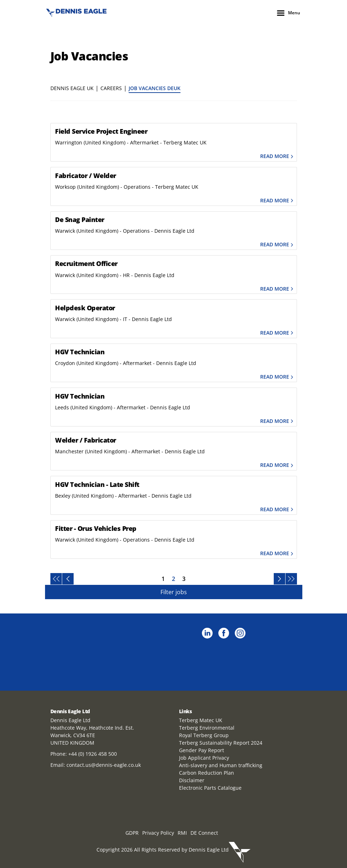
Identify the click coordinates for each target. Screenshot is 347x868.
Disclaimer (192, 780)
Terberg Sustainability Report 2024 (221, 743)
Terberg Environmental (207, 728)
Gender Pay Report (202, 750)
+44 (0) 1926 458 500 (93, 754)
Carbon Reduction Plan (207, 773)
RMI (182, 833)
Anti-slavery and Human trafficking (221, 765)
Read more (277, 156)
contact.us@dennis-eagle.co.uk (104, 765)
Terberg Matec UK (201, 720)
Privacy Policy (158, 833)
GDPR (132, 833)
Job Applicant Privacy (204, 758)
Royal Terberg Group (204, 735)
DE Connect (204, 833)
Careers (111, 88)
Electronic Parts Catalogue (210, 788)
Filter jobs (174, 592)
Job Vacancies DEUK (155, 88)
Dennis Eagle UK (72, 88)
